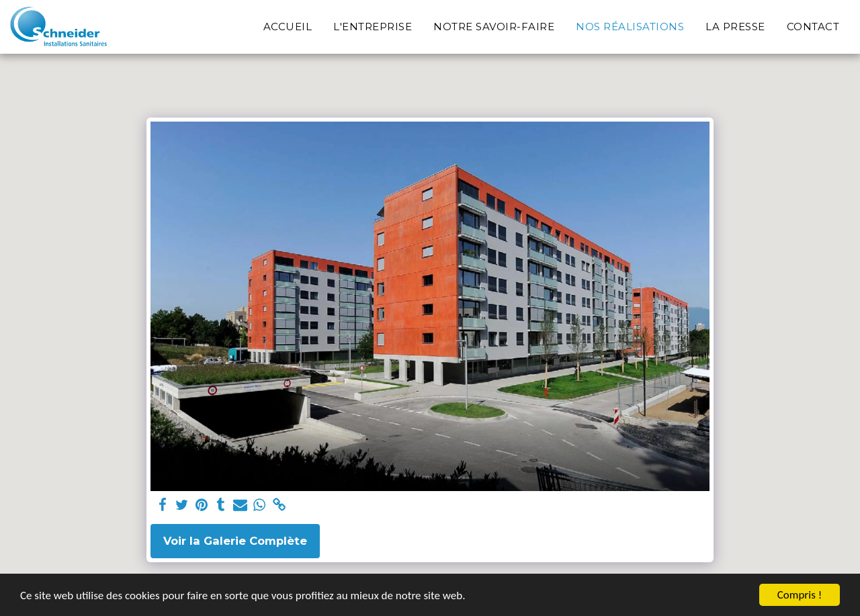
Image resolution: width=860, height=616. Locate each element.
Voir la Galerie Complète (235, 541)
